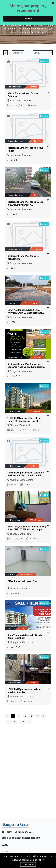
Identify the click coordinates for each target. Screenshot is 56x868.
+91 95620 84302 (22, 832)
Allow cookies (28, 864)
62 (15, 722)
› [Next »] (29, 722)
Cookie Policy (37, 860)
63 (23, 722)
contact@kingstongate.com (26, 838)
